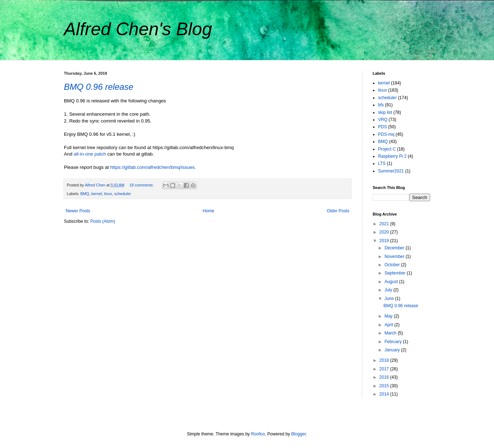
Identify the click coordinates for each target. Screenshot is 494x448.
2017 (385, 369)
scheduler (123, 194)
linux (108, 194)
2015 (385, 386)
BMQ (85, 194)
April (389, 325)
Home (209, 211)
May (389, 316)
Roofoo (258, 434)
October (393, 265)
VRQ (383, 120)
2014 (385, 394)
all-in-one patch (90, 154)
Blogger (299, 434)
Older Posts (338, 211)
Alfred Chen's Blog (138, 29)
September (396, 273)
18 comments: (142, 185)
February (394, 342)
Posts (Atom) (102, 221)
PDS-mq (386, 134)
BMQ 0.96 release (99, 87)
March (391, 333)
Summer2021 (391, 171)
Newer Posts (78, 211)
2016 (385, 377)
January (393, 350)
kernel (96, 194)
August (392, 282)
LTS (382, 163)
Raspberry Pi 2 (392, 156)
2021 (385, 224)
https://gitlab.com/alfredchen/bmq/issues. (153, 167)
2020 (385, 232)
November (395, 257)
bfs (381, 105)
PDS (383, 127)
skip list (385, 112)
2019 (385, 241)
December (395, 248)
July (389, 290)
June (390, 299)
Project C (387, 149)
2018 (385, 360)
